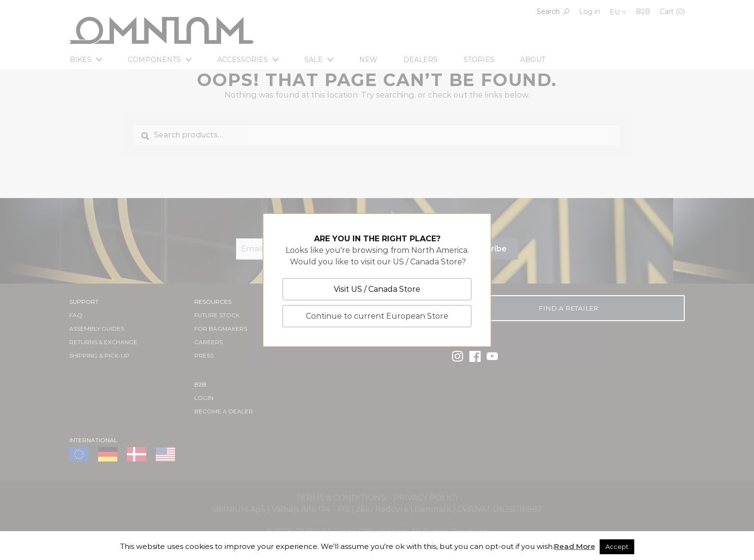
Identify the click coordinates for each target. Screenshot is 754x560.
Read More (575, 546)
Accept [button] (617, 547)
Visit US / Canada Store (377, 289)
